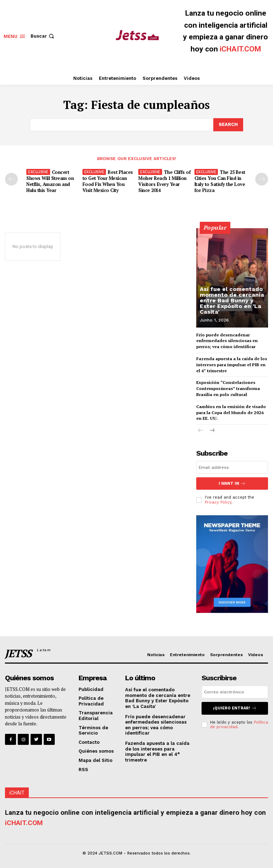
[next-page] (262, 179)
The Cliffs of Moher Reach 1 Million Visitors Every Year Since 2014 (164, 181)
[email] (232, 467)
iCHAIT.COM (240, 49)
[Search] (228, 125)
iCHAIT (17, 792)
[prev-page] (11, 179)
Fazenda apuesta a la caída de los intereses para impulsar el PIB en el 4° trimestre (232, 365)
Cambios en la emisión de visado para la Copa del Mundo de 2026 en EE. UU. (231, 413)
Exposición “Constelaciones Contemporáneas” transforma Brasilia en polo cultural (228, 388)
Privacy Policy (218, 502)
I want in (232, 484)
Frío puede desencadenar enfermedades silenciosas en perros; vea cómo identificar (227, 340)
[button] (43, 36)
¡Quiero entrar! (235, 708)
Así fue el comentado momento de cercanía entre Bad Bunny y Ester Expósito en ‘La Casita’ (232, 300)
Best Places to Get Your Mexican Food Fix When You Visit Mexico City (108, 181)
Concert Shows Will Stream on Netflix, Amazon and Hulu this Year (50, 181)
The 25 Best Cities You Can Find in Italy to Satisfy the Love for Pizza (220, 181)
